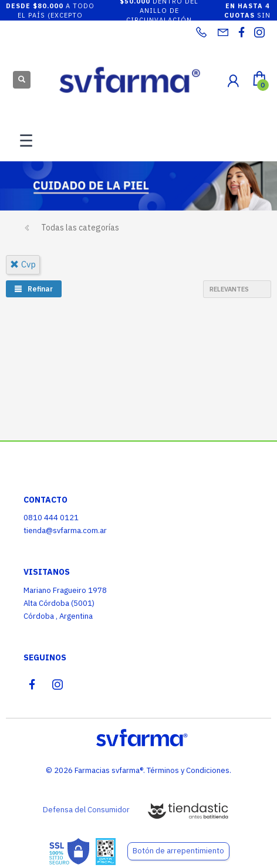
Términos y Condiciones (188, 770)
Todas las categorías (80, 228)
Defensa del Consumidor (86, 810)
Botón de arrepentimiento (178, 851)
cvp (23, 264)
